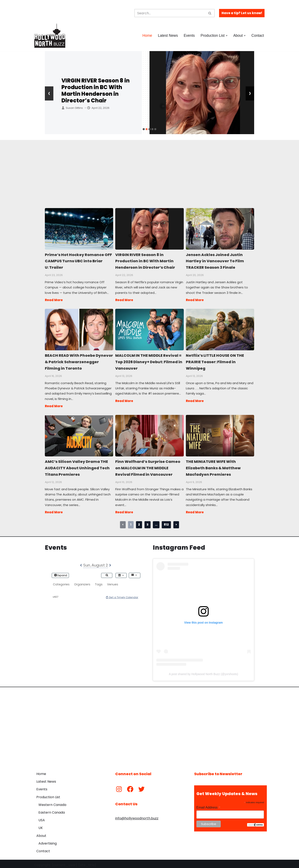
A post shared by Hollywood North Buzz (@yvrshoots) (203, 672)
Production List (48, 795)
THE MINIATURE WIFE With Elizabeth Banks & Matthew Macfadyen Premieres (220, 434)
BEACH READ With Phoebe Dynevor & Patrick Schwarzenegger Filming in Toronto (79, 329)
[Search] (170, 13)
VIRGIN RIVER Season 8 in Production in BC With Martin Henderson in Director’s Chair (96, 91)
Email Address (208, 805)
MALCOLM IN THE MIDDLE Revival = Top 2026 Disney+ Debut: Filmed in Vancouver (149, 329)
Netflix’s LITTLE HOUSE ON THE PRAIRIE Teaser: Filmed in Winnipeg (220, 329)
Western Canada (52, 802)
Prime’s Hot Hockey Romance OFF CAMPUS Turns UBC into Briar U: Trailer (79, 229)
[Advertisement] (149, 169)
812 (166, 522)
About (41, 833)
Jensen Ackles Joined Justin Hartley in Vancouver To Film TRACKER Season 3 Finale (220, 229)
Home (147, 36)
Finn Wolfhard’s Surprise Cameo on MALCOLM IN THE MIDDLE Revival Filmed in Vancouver (149, 434)
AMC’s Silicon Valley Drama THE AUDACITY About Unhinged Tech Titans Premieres (79, 434)
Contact (258, 36)
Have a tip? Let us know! (242, 13)
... (156, 522)
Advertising (48, 841)
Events (189, 36)
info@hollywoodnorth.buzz (137, 816)
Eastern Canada (52, 810)
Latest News (167, 36)
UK (41, 826)
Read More (54, 299)
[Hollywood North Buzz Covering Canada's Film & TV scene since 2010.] (50, 36)
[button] (226, 36)
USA (42, 818)
